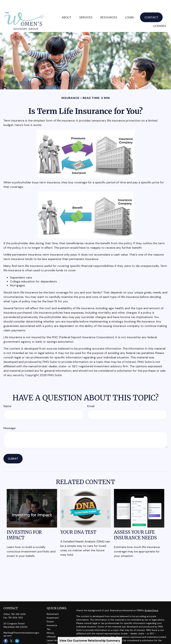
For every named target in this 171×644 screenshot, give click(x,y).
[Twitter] (11, 631)
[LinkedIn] (17, 631)
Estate (50, 612)
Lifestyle (51, 627)
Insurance (52, 615)
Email (91, 396)
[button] (86, 7)
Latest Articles (55, 631)
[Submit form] (13, 449)
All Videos (52, 634)
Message (10, 418)
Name (7, 396)
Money (50, 623)
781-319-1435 (18, 604)
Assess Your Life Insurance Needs (135, 525)
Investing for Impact (24, 525)
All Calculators (54, 638)
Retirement (53, 604)
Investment (53, 608)
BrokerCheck (151, 601)
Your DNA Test (78, 522)
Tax (49, 619)
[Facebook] (6, 631)
